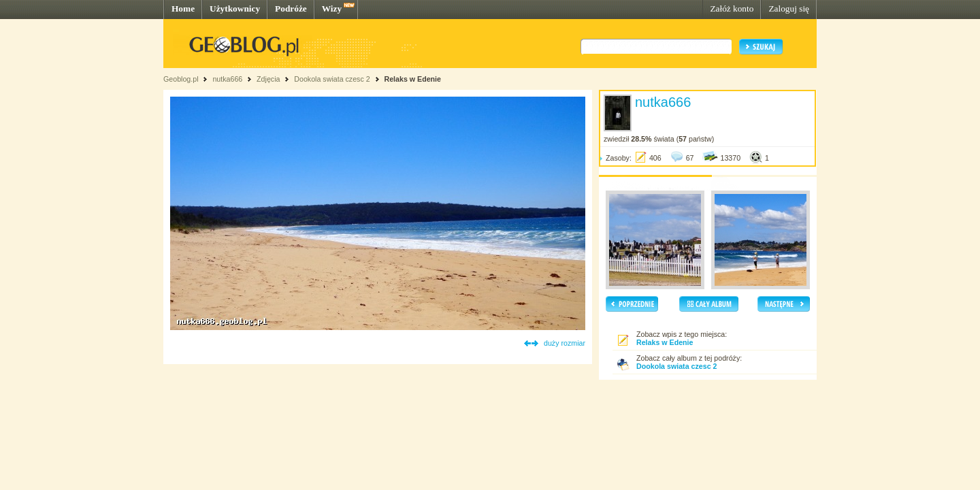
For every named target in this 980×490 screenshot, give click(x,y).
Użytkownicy (235, 9)
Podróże (291, 9)
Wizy (332, 9)
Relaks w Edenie (413, 79)
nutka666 (227, 79)
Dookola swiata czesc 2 (332, 79)
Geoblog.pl (181, 79)
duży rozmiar (565, 343)
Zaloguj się (789, 9)
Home (183, 9)
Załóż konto (732, 9)
